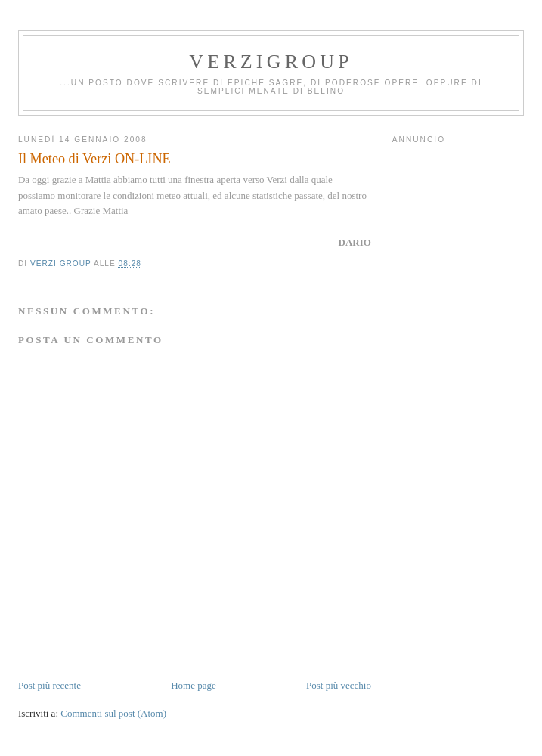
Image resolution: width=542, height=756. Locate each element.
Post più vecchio (339, 685)
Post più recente (50, 685)
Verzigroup (271, 62)
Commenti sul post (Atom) (113, 713)
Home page (194, 685)
